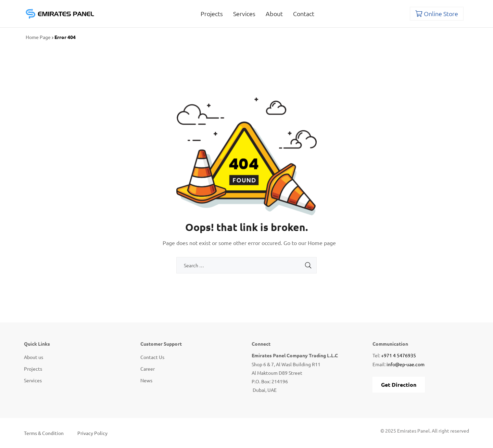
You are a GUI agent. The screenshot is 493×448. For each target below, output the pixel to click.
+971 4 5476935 (399, 355)
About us (34, 357)
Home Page (38, 37)
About (274, 14)
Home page (322, 243)
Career (148, 369)
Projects (212, 14)
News (146, 380)
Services (244, 14)
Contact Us (152, 357)
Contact (304, 14)
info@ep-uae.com (406, 364)
